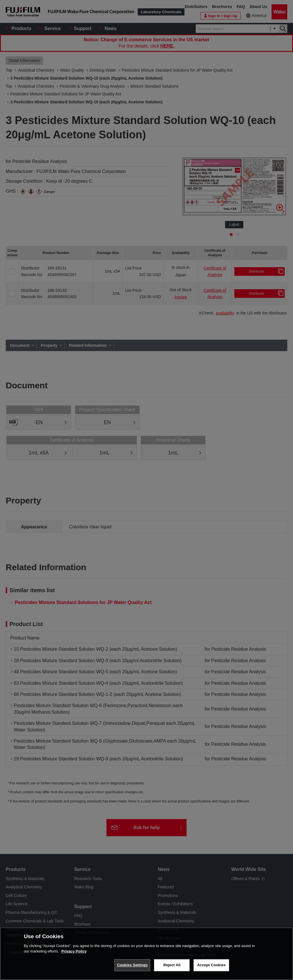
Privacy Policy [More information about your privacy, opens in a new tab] (74, 954)
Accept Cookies (211, 968)
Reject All (172, 968)
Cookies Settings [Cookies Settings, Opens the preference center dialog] (132, 968)
